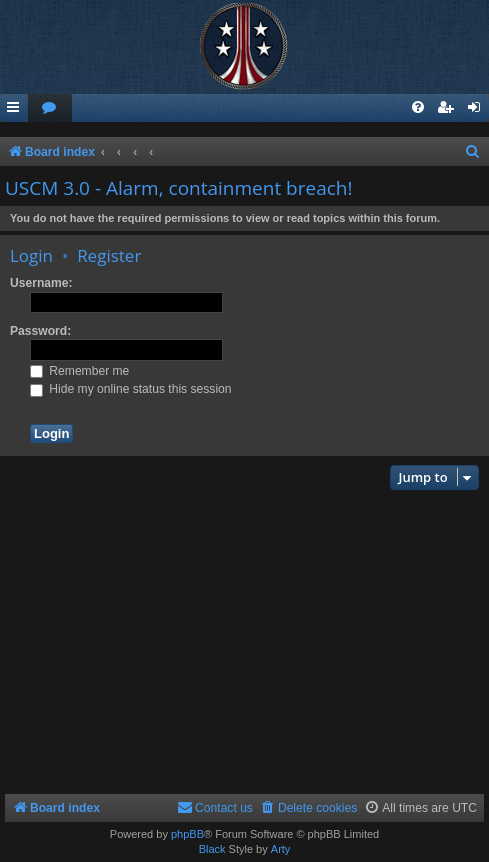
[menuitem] (50, 108)
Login (31, 255)
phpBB (187, 834)
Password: (40, 331)
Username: (41, 283)
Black (212, 849)
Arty (281, 849)
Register (109, 255)
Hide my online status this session (131, 389)
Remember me (79, 371)
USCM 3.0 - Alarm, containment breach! (179, 188)
